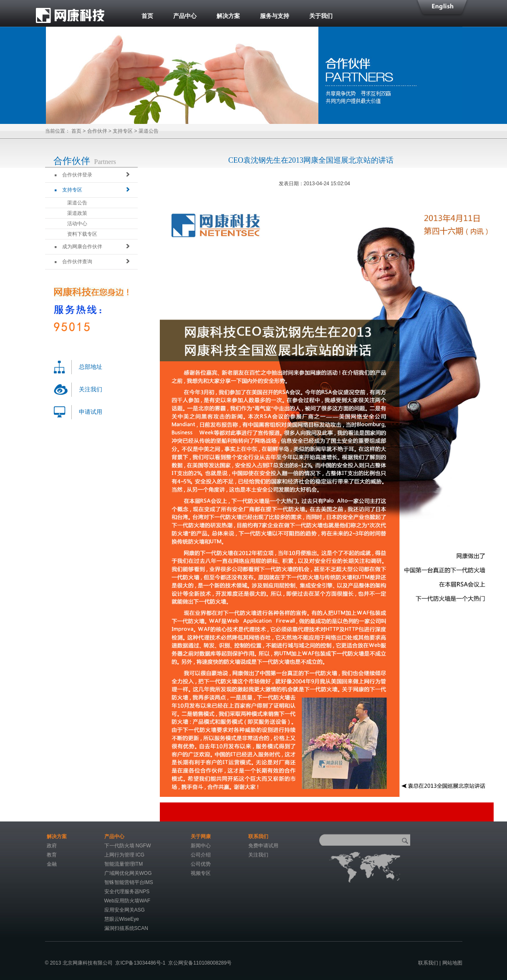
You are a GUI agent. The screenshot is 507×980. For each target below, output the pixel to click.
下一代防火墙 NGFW (128, 846)
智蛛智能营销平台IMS (129, 882)
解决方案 (228, 16)
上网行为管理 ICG (125, 855)
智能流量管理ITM (124, 864)
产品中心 (185, 16)
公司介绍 (201, 855)
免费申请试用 (263, 846)
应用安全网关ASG (125, 910)
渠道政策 (77, 213)
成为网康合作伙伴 (78, 247)
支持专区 (123, 131)
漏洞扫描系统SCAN (126, 928)
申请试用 (91, 412)
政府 (52, 846)
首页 (147, 16)
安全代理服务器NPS (127, 892)
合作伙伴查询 (73, 262)
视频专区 (201, 873)
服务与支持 (275, 16)
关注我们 (91, 389)
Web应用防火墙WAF (127, 901)
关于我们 (321, 16)
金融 (52, 864)
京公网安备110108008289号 (200, 963)
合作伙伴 (97, 131)
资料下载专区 (82, 234)
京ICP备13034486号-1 (140, 963)
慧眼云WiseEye (122, 919)
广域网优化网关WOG (128, 873)
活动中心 (77, 224)
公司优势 (201, 864)
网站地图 (452, 963)
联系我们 (428, 963)
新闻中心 (201, 846)
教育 (52, 855)
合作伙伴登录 (73, 175)
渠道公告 (77, 203)
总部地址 (91, 367)
